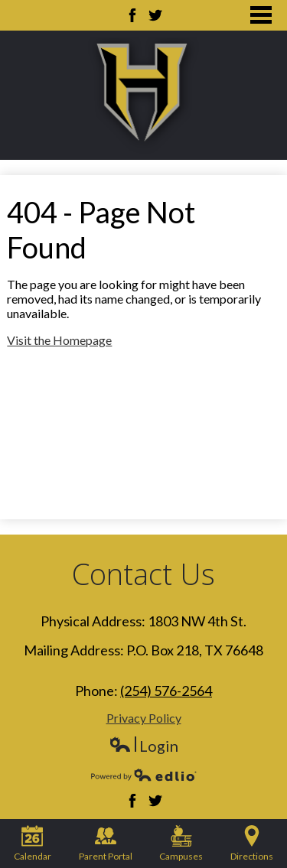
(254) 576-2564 (166, 691)
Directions (252, 844)
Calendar (33, 844)
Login (143, 746)
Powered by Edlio (144, 775)
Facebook (132, 15)
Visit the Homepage (59, 340)
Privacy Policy (144, 718)
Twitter (155, 15)
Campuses (181, 844)
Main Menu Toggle (261, 15)
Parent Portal (106, 844)
